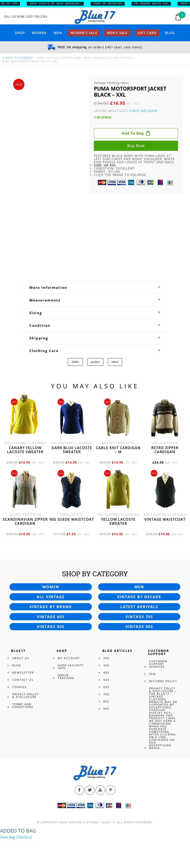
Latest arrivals (139, 607)
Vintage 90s (139, 627)
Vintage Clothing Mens (64, 58)
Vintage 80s (51, 627)
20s (106, 658)
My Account (69, 658)
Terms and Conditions (23, 706)
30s (106, 665)
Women (39, 33)
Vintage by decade (139, 597)
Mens (115, 362)
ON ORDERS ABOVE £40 (154, 4)
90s (106, 709)
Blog (170, 33)
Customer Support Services (158, 664)
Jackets (95, 362)
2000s (75, 362)
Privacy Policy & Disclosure (26, 696)
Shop (20, 33)
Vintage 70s (139, 617)
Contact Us (23, 680)
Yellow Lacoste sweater (118, 521)
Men (58, 33)
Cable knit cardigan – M (118, 450)
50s (106, 680)
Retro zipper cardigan (165, 450)
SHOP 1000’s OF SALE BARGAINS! (59, 4)
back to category (18, 58)
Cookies (19, 687)
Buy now (136, 146)
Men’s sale (117, 33)
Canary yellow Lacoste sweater (25, 450)
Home (40, 58)
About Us (21, 658)
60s (106, 687)
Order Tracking (66, 677)
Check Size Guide (143, 111)
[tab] (95, 287)
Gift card (147, 33)
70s (106, 694)
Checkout (24, 837)
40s (106, 673)
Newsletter (23, 673)
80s (106, 701)
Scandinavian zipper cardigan (25, 521)
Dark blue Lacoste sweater (72, 450)
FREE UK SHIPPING (111, 4)
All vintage (51, 597)
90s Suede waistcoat (72, 519)
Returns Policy (163, 681)
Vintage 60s (51, 617)
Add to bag (133, 133)
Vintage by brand (51, 607)
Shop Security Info (71, 667)
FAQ (152, 674)
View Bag (8, 837)
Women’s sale (84, 33)
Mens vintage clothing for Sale (108, 58)
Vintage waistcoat (165, 519)
